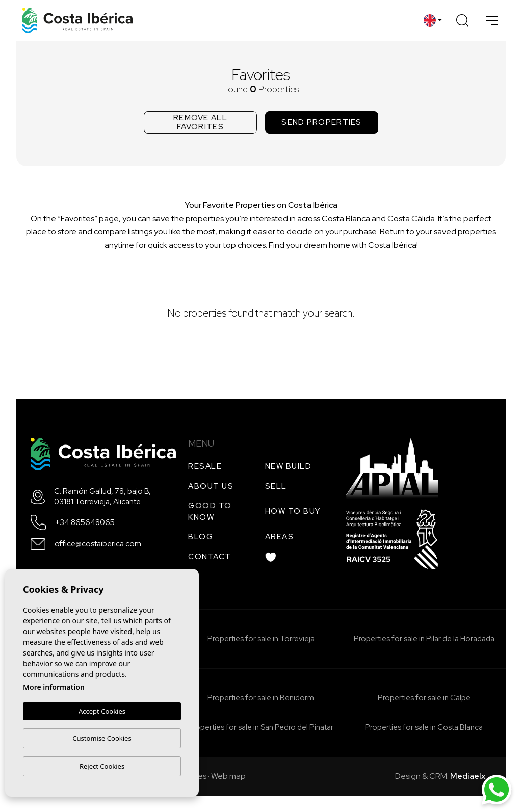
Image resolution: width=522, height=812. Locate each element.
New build (289, 466)
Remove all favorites (200, 122)
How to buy (293, 511)
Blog (201, 537)
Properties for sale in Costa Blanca (424, 727)
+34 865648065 (85, 523)
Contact (210, 557)
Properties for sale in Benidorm (261, 698)
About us (211, 486)
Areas (280, 537)
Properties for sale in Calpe (424, 698)
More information (54, 687)
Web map (228, 776)
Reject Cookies (102, 766)
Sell (276, 486)
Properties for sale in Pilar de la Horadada (424, 639)
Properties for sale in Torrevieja (261, 639)
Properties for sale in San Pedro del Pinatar (261, 727)
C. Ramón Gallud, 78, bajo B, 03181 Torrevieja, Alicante (102, 497)
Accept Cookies (102, 711)
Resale (205, 466)
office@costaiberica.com (98, 544)
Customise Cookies (102, 738)
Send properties (322, 122)
